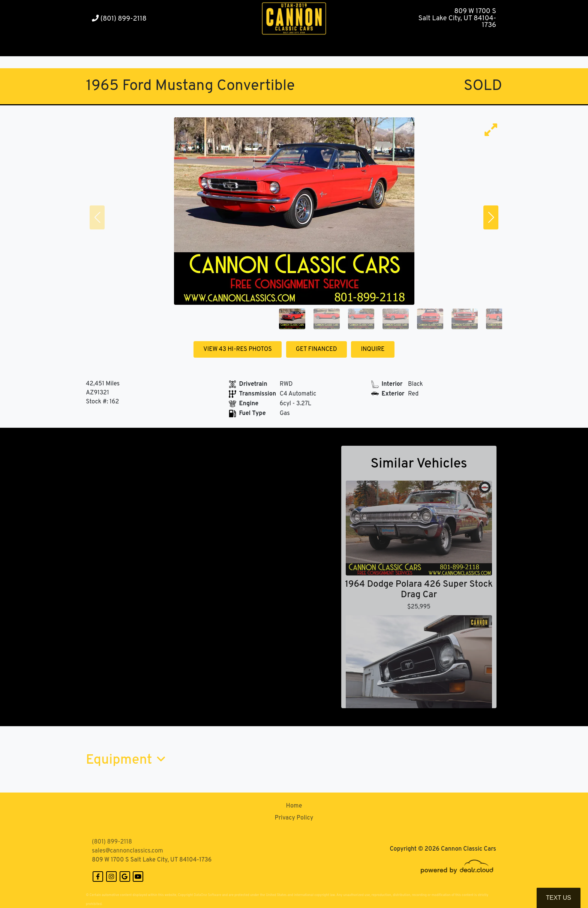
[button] (182, 47)
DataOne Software (208, 895)
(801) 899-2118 (119, 19)
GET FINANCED (316, 349)
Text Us (559, 898)
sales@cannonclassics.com (127, 851)
